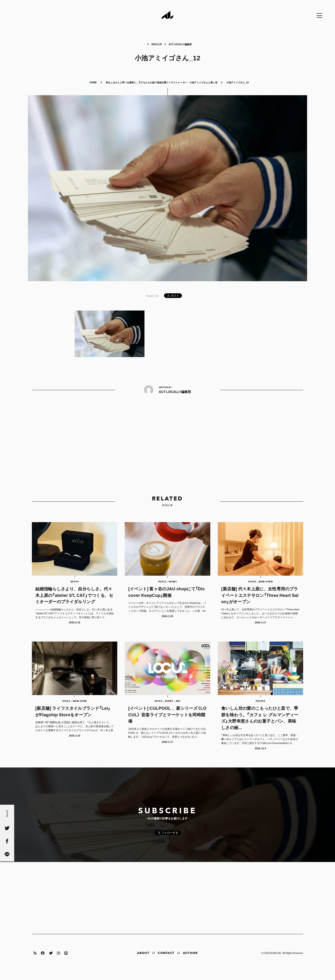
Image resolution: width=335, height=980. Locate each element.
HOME (94, 82)
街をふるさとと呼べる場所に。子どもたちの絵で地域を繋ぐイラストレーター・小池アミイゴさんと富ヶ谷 (162, 82)
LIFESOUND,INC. (273, 961)
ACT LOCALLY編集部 (180, 44)
